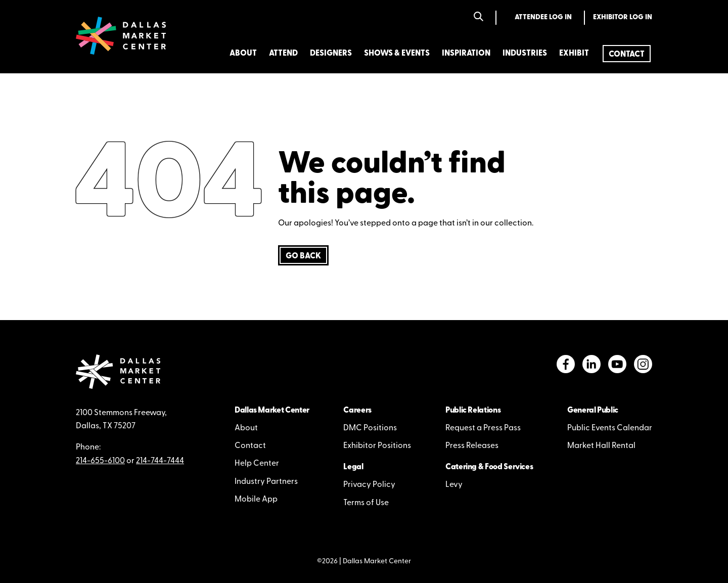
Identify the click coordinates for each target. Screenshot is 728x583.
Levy (454, 485)
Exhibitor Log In (623, 17)
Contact (250, 446)
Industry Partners (266, 482)
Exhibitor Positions (377, 446)
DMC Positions (370, 428)
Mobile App (256, 500)
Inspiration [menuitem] (466, 54)
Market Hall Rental (601, 446)
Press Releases (472, 446)
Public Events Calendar (610, 428)
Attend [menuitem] (283, 54)
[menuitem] (627, 54)
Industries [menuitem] (525, 54)
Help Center (257, 464)
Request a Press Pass (483, 428)
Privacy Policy (369, 485)
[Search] (479, 17)
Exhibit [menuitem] (574, 54)
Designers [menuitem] (331, 54)
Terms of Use (366, 503)
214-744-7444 (160, 461)
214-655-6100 (100, 461)
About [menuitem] (243, 54)
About (246, 428)
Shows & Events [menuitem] (397, 54)
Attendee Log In (543, 17)
